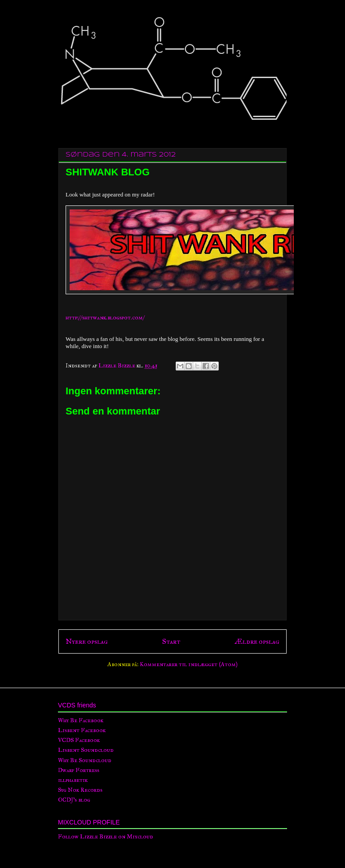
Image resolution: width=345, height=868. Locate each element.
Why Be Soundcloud (85, 760)
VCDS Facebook (79, 740)
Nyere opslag (87, 641)
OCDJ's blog (74, 800)
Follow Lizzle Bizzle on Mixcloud (106, 837)
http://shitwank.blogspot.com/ (105, 318)
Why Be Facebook (81, 720)
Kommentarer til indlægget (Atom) (189, 664)
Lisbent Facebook (82, 730)
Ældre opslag (257, 641)
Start (171, 641)
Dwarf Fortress (79, 770)
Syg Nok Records (80, 790)
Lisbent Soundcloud (86, 750)
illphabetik (73, 780)
